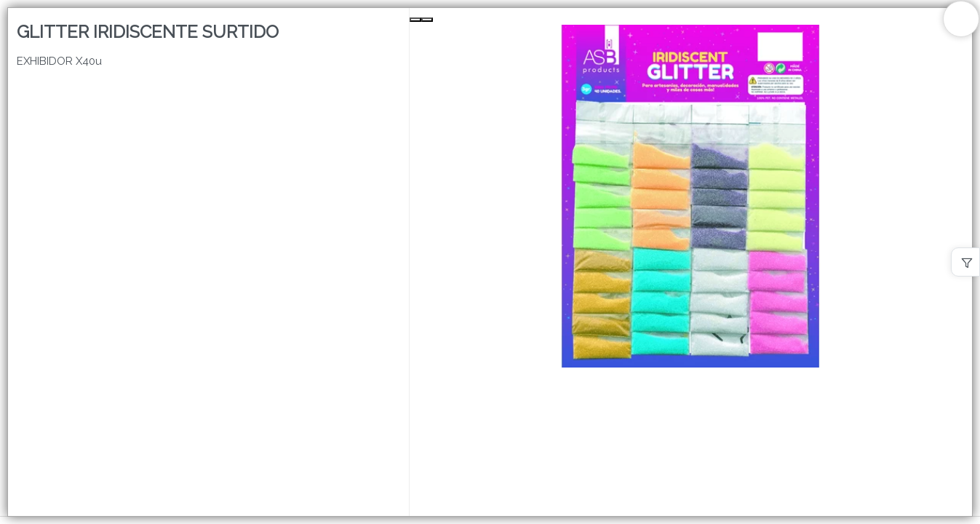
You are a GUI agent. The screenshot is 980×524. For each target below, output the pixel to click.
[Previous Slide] (415, 20)
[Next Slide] (427, 20)
